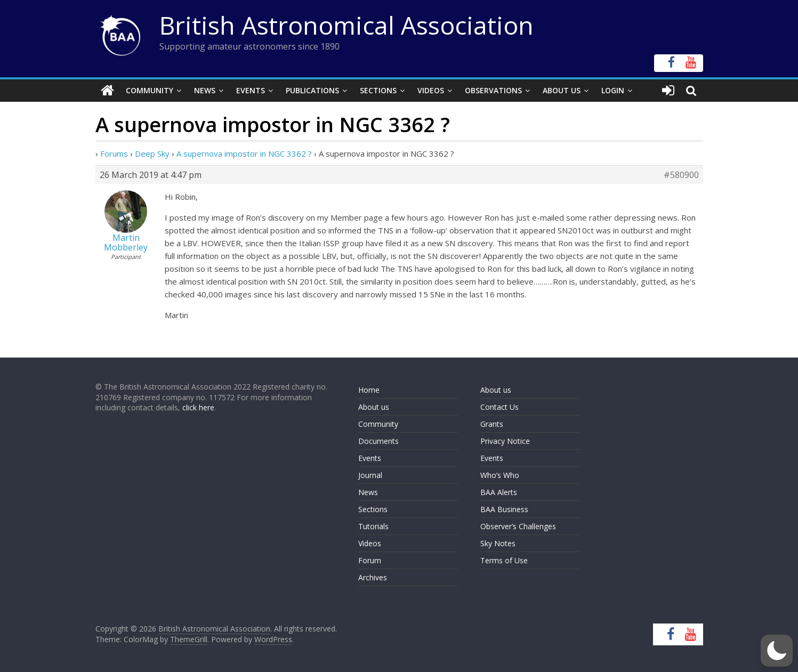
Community (150, 90)
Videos (431, 90)
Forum (370, 560)
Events (251, 90)
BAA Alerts (499, 492)
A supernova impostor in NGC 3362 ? (244, 153)
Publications (312, 90)
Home (369, 390)
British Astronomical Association (346, 25)
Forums (114, 153)
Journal (370, 475)
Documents (378, 441)
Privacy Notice (505, 441)
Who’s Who (500, 475)
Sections (378, 90)
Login (613, 90)
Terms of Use (504, 560)
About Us (562, 90)
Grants (492, 424)
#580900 (681, 175)
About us (374, 407)
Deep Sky (152, 153)
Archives (373, 577)
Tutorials (373, 526)
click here (198, 407)
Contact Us (499, 407)
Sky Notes (498, 543)
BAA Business (504, 509)
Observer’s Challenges (518, 526)
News (205, 90)
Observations (493, 90)
